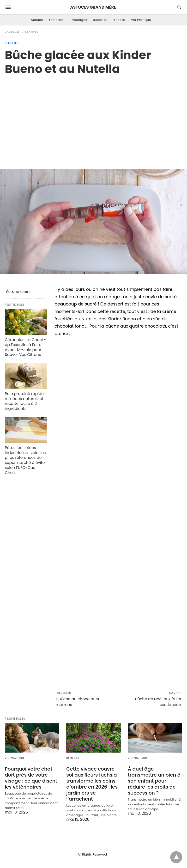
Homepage (12, 33)
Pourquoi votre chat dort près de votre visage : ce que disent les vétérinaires (31, 778)
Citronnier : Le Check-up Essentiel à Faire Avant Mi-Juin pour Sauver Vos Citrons (25, 347)
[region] (93, 117)
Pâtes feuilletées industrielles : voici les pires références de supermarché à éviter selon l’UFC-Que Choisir (25, 460)
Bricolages (79, 20)
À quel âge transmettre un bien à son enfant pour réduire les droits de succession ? (154, 781)
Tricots (119, 20)
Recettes (100, 20)
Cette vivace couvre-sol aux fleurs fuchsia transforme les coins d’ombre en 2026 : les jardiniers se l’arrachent (92, 784)
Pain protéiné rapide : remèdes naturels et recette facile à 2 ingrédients (25, 401)
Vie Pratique (141, 20)
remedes (57, 20)
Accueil (37, 20)
